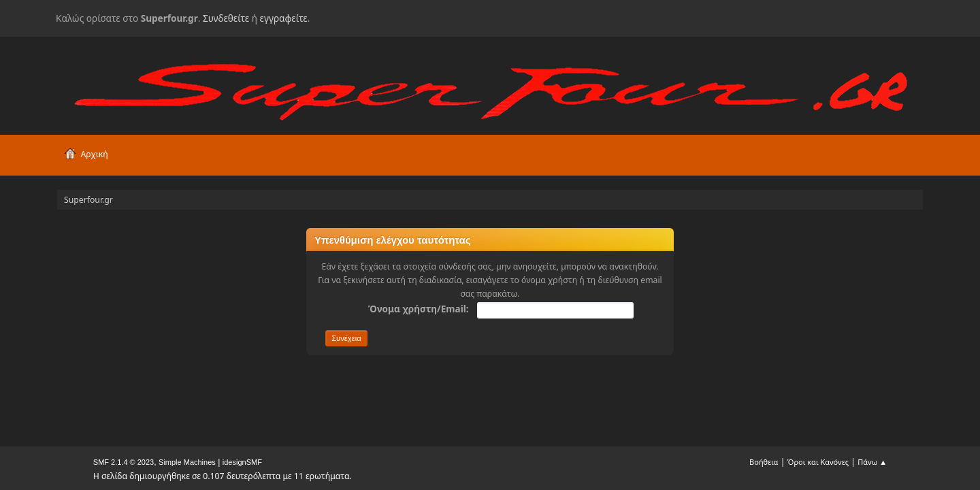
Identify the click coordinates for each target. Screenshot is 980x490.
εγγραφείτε (284, 18)
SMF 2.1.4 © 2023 (124, 462)
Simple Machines (187, 462)
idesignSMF (242, 462)
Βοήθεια (764, 462)
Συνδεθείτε (226, 18)
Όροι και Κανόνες (818, 462)
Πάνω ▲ (872, 462)
